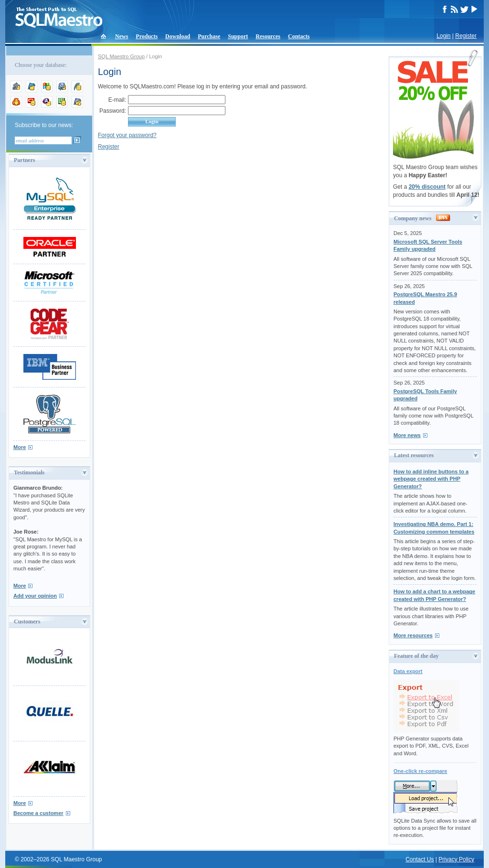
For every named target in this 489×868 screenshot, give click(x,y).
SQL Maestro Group (121, 56)
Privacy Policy (456, 859)
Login (443, 36)
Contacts (299, 36)
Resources (268, 36)
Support (238, 36)
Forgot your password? (127, 135)
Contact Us (420, 859)
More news (407, 435)
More (20, 447)
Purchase (209, 36)
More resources (413, 635)
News (122, 36)
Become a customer (38, 813)
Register (466, 36)
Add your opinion (35, 596)
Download (178, 36)
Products (147, 36)
